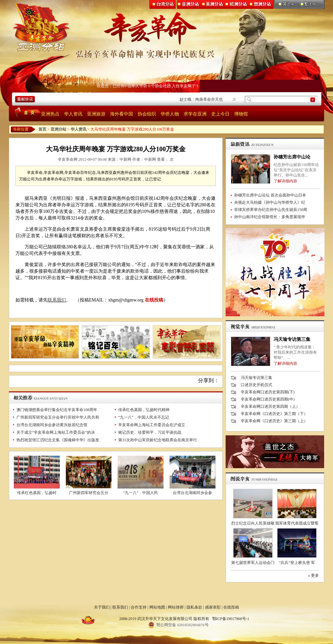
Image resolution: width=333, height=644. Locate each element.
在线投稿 (154, 300)
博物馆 (241, 114)
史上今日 (220, 114)
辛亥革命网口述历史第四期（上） (270, 406)
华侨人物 (170, 114)
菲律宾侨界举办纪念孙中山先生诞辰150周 (271, 210)
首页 (42, 129)
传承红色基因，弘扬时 (37, 493)
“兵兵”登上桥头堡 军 (297, 563)
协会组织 (147, 114)
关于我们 (102, 607)
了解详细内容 (285, 181)
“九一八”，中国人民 (141, 493)
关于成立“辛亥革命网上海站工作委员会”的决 (56, 432)
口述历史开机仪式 (256, 385)
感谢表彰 (213, 607)
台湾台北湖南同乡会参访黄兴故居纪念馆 (52, 425)
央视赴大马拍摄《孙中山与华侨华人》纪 (270, 202)
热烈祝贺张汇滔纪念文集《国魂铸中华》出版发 (58, 440)
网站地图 (157, 607)
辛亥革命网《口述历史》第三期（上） (274, 421)
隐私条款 (194, 607)
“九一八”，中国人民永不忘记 (144, 417)
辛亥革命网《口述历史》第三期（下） (274, 414)
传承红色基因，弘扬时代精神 (144, 410)
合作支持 (139, 607)
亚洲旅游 (96, 114)
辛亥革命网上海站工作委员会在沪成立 (152, 425)
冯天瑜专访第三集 (292, 339)
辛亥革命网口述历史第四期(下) (268, 392)
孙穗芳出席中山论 (292, 157)
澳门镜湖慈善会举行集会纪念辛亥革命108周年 (57, 410)
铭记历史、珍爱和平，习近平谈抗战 (150, 432)
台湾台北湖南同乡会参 (192, 493)
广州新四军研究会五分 (89, 493)
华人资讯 (73, 114)
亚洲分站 (58, 129)
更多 (315, 575)
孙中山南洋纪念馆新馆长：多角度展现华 (270, 217)
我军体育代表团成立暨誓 (297, 523)
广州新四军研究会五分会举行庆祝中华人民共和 (58, 417)
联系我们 (57, 300)
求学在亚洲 (195, 114)
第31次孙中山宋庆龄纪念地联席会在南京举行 (158, 440)
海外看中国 (122, 114)
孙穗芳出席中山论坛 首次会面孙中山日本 (270, 195)
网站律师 (176, 607)
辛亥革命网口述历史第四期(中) (268, 399)
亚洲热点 (50, 114)
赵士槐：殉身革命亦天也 (203, 99)
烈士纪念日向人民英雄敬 (253, 523)
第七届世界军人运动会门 (253, 563)
